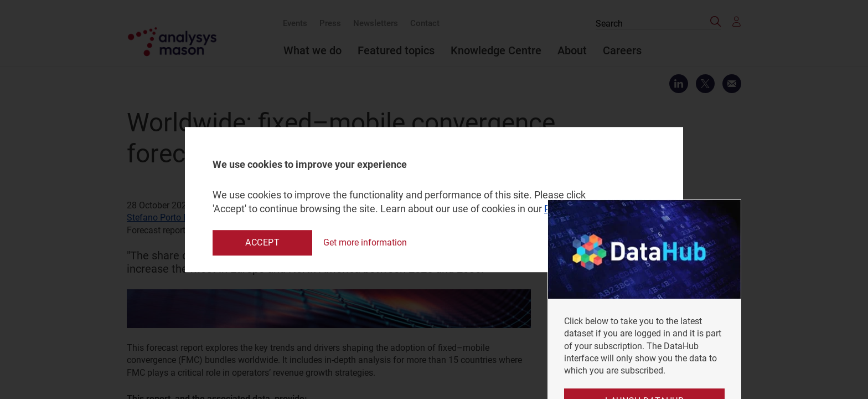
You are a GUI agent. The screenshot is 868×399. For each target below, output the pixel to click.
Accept (262, 242)
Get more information (365, 242)
